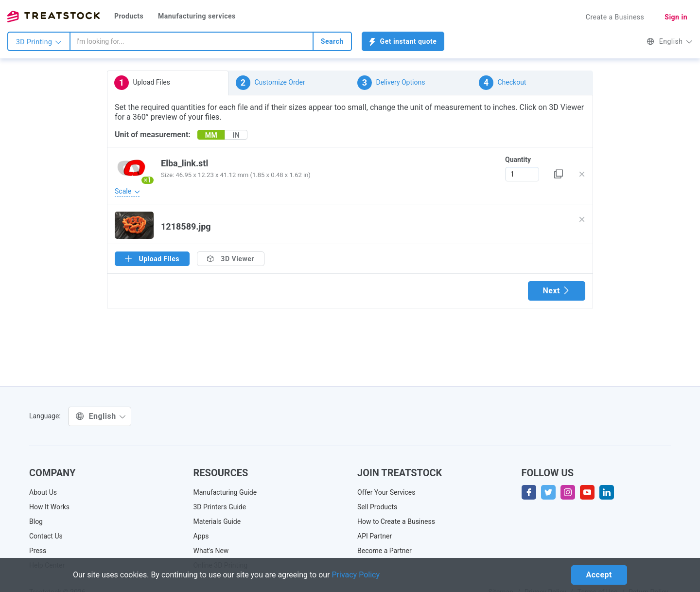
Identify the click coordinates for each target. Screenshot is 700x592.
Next (557, 291)
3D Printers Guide (220, 507)
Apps (201, 536)
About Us (43, 492)
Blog (36, 521)
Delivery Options (391, 83)
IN (236, 135)
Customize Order (271, 83)
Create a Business (615, 17)
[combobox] (192, 41)
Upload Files (142, 83)
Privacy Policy (356, 575)
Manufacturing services (197, 16)
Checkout (502, 83)
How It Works (49, 507)
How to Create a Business (396, 521)
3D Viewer (231, 259)
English (670, 41)
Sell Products (377, 507)
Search (332, 41)
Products (129, 16)
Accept (599, 575)
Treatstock (53, 17)
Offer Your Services (386, 492)
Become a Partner (385, 551)
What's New (211, 551)
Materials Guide (217, 521)
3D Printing (39, 42)
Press (38, 551)
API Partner (375, 536)
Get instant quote (403, 42)
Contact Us (46, 536)
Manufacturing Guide (225, 492)
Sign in (676, 17)
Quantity (518, 160)
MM (211, 135)
